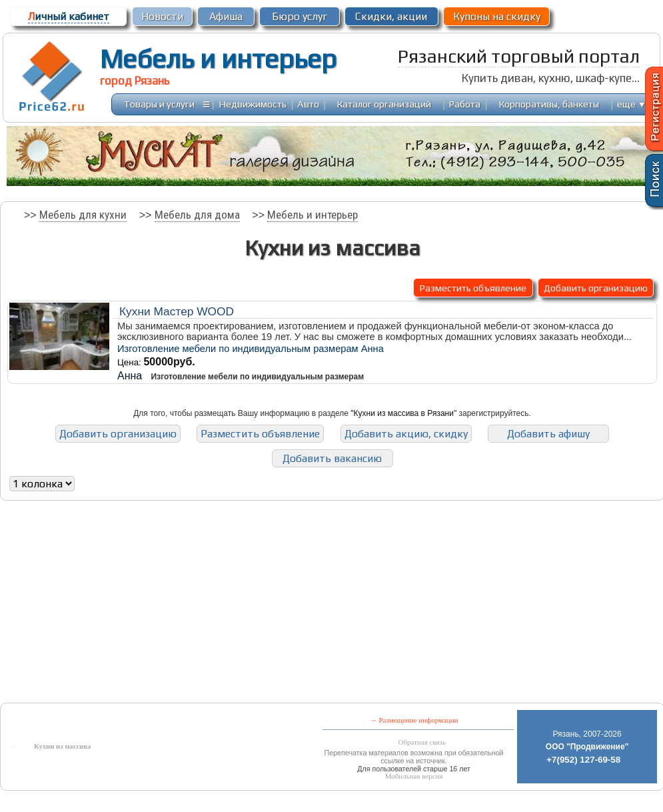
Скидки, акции (391, 16)
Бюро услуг (300, 16)
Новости (162, 16)
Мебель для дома (197, 215)
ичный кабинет (69, 16)
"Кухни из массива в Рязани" (403, 413)
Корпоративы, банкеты (549, 104)
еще (631, 104)
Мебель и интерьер (218, 59)
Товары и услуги (159, 104)
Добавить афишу (548, 434)
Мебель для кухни (83, 215)
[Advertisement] (218, 605)
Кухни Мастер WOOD (177, 311)
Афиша (226, 16)
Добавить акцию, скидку (406, 434)
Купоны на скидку (497, 16)
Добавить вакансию (332, 458)
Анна (130, 376)
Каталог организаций (384, 104)
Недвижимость (253, 104)
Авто (308, 104)
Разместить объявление (473, 288)
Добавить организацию (596, 288)
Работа (465, 104)
